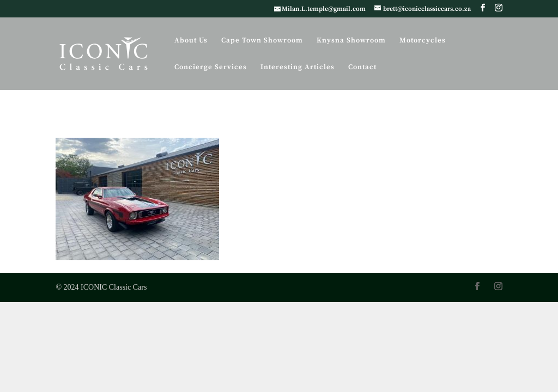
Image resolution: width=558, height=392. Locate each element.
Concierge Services (211, 67)
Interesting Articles (298, 67)
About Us (191, 41)
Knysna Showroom (351, 41)
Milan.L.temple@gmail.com (324, 9)
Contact (362, 67)
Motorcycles (423, 41)
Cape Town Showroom (262, 41)
